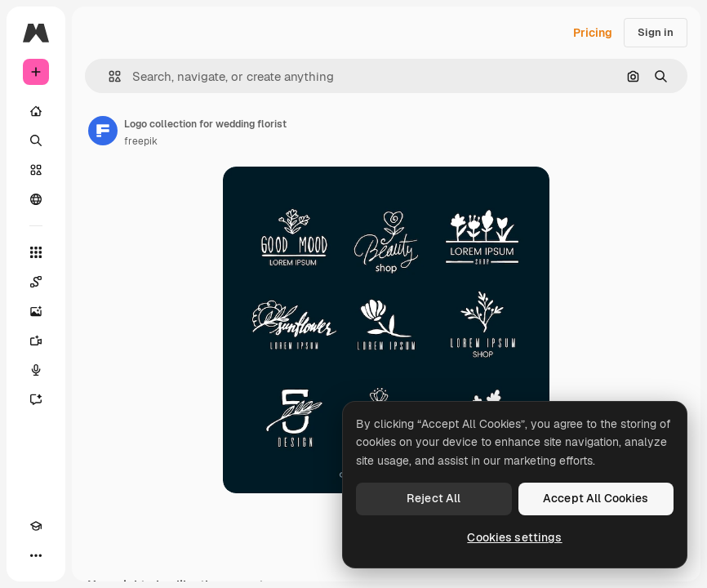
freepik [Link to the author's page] (141, 141)
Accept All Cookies (596, 498)
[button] (108, 76)
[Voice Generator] (36, 370)
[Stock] (36, 170)
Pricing (593, 33)
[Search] (36, 140)
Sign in (656, 32)
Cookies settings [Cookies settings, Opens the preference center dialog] (514, 537)
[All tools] (36, 252)
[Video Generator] (36, 341)
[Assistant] (36, 399)
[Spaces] (36, 282)
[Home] (36, 111)
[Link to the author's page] (103, 131)
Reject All (434, 498)
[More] (36, 555)
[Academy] (36, 526)
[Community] (36, 199)
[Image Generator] (36, 311)
